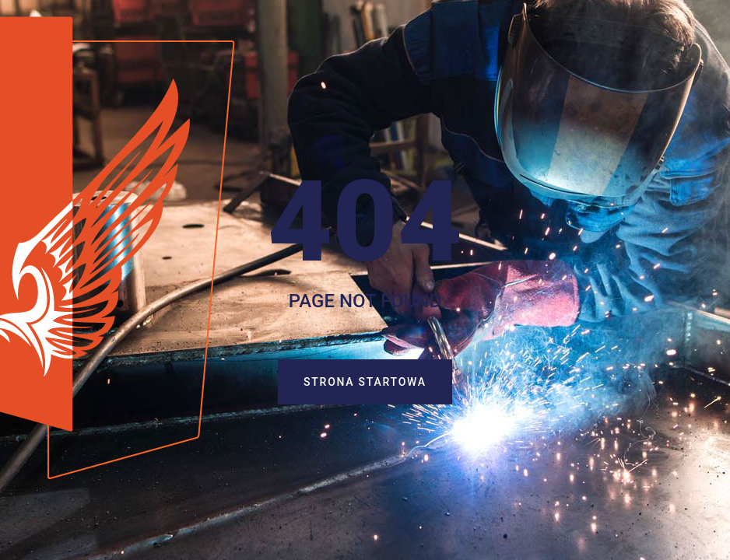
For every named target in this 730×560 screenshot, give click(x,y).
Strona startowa (378, 382)
